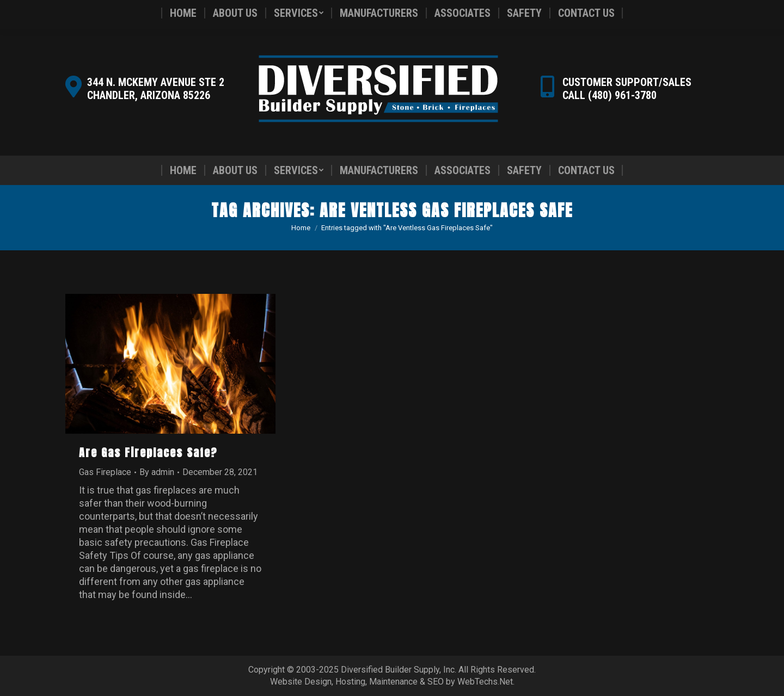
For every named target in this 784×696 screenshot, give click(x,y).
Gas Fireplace (105, 472)
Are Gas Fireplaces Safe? (148, 452)
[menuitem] (183, 170)
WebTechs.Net (485, 682)
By (157, 472)
